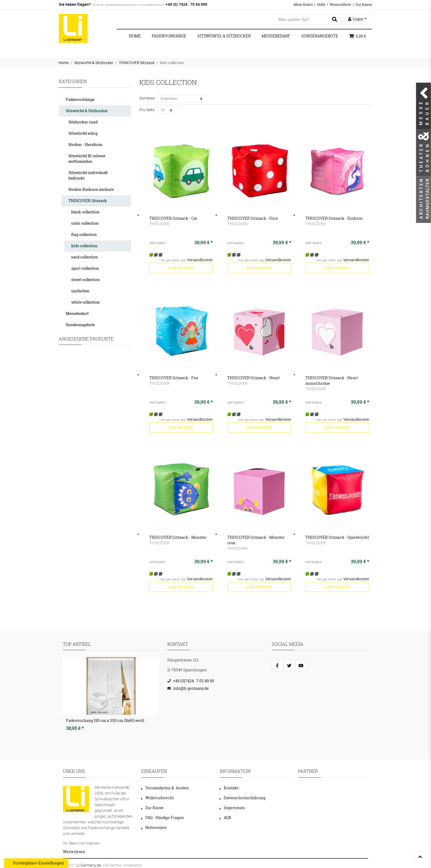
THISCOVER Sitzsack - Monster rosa (256, 540)
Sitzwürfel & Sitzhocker (224, 36)
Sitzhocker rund (83, 122)
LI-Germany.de (89, 865)
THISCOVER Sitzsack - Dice (253, 218)
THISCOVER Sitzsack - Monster (178, 537)
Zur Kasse (364, 4)
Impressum (232, 808)
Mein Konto (303, 4)
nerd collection (85, 257)
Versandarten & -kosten (165, 788)
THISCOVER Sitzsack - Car (173, 218)
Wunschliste (340, 4)
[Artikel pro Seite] (167, 110)
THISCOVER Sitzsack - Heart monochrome (332, 381)
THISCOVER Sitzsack (137, 63)
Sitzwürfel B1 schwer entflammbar (87, 159)
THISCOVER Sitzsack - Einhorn (334, 218)
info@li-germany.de (191, 688)
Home (135, 36)
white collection (85, 302)
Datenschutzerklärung (243, 798)
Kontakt (229, 788)
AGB (225, 818)
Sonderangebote (320, 36)
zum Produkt (181, 268)
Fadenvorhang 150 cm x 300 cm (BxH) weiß (105, 720)
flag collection (84, 234)
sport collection (85, 268)
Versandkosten (200, 260)
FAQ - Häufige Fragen (163, 818)
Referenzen (154, 827)
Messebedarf (276, 36)
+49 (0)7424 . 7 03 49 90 (194, 681)
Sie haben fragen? (75, 4)
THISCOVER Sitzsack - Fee (174, 378)
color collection (85, 223)
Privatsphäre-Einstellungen (36, 863)
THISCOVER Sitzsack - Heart (254, 378)
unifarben (80, 291)
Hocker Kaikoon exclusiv (91, 189)
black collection (85, 212)
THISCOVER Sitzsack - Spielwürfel (337, 537)
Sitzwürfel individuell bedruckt (88, 175)
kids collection (84, 246)
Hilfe (321, 4)
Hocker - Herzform (85, 145)
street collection (85, 280)
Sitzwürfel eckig (83, 133)
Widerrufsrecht (158, 798)
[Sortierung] (182, 99)
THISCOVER (159, 224)
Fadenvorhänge (169, 36)
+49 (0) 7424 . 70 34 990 (186, 4)
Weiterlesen (74, 852)
